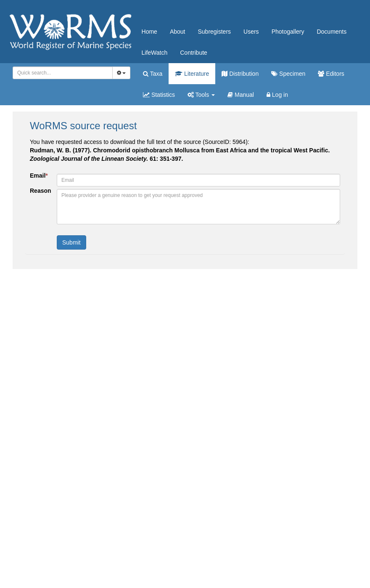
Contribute (194, 53)
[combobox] (63, 73)
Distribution (240, 74)
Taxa (153, 74)
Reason (40, 191)
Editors (331, 74)
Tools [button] (201, 95)
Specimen (288, 74)
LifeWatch (155, 53)
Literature (192, 74)
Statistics (159, 95)
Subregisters (214, 32)
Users (251, 32)
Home (149, 32)
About (178, 32)
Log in (277, 95)
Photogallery (288, 32)
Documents (332, 32)
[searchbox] (61, 73)
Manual (241, 95)
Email (39, 176)
